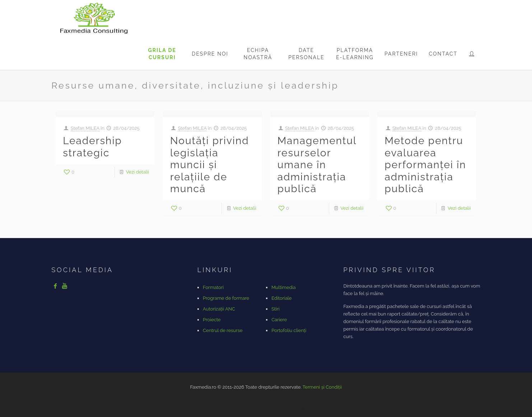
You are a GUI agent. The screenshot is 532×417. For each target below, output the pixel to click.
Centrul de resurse (223, 330)
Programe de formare (226, 298)
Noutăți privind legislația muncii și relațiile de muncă (210, 165)
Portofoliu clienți (289, 330)
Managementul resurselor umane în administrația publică (317, 165)
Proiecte (212, 320)
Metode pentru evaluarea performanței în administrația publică (425, 165)
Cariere (279, 320)
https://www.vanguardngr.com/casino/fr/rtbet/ (270, 410)
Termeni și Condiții (322, 387)
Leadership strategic (92, 147)
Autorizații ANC (219, 309)
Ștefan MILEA (85, 128)
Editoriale (281, 298)
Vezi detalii (137, 172)
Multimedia (283, 287)
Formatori (213, 287)
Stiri (275, 309)
